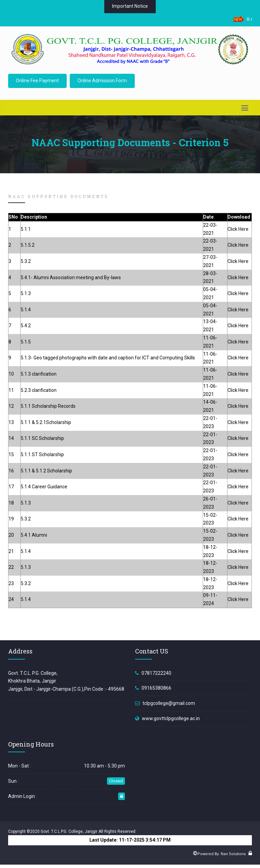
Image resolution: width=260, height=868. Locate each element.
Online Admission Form (102, 81)
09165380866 (156, 688)
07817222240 (156, 673)
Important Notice (130, 6)
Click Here (238, 229)
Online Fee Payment (37, 81)
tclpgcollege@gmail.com (169, 703)
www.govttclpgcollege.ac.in (171, 718)
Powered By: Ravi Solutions (222, 854)
